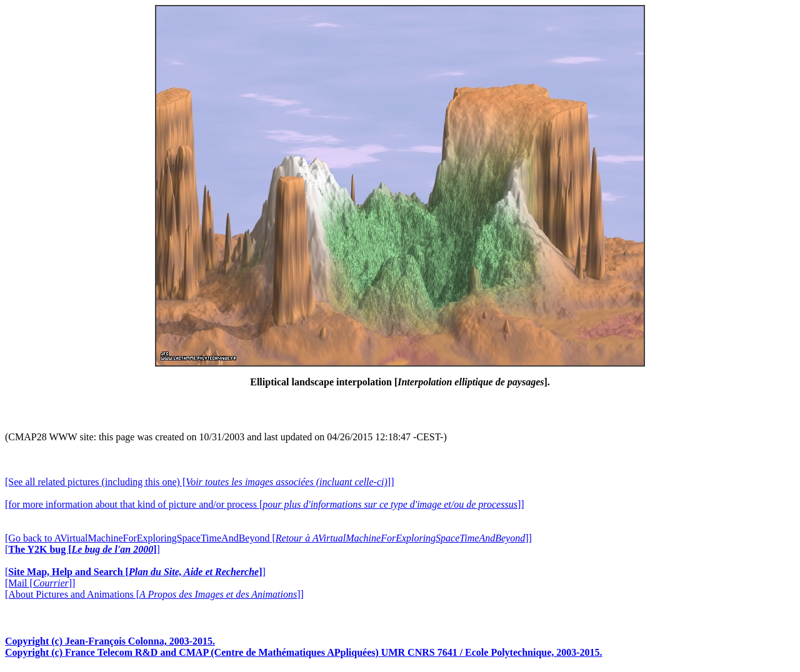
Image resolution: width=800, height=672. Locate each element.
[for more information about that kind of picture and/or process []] (265, 504)
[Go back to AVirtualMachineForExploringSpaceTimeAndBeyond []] (268, 538)
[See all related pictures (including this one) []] (199, 482)
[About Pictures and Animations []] (154, 594)
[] (82, 549)
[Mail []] (40, 583)
